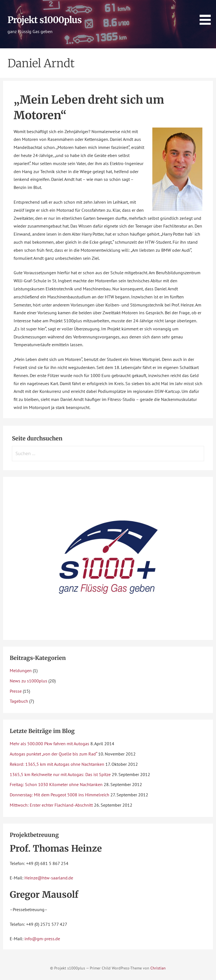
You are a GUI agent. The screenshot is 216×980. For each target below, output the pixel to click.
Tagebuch (19, 701)
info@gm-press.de (42, 939)
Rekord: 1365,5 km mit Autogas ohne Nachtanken (57, 764)
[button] (207, 13)
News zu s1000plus (28, 681)
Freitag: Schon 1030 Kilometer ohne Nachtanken (56, 784)
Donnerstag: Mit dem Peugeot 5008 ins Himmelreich (59, 795)
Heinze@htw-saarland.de (49, 878)
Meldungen (21, 670)
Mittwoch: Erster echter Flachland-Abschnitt (51, 805)
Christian (158, 968)
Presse (16, 691)
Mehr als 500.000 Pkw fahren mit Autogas (49, 744)
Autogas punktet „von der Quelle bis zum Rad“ (53, 754)
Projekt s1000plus (45, 20)
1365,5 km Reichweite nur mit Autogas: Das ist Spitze (60, 774)
